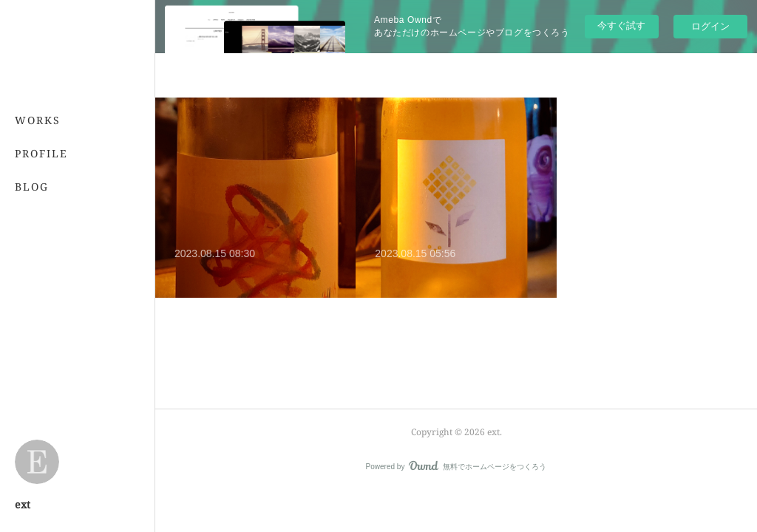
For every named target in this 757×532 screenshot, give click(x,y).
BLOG (32, 187)
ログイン (710, 26)
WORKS (38, 120)
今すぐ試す (621, 25)
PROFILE (41, 153)
